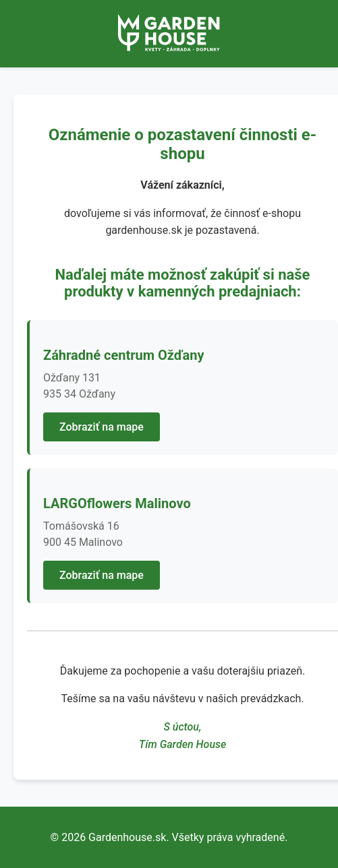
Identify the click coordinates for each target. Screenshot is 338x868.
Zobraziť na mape (102, 427)
